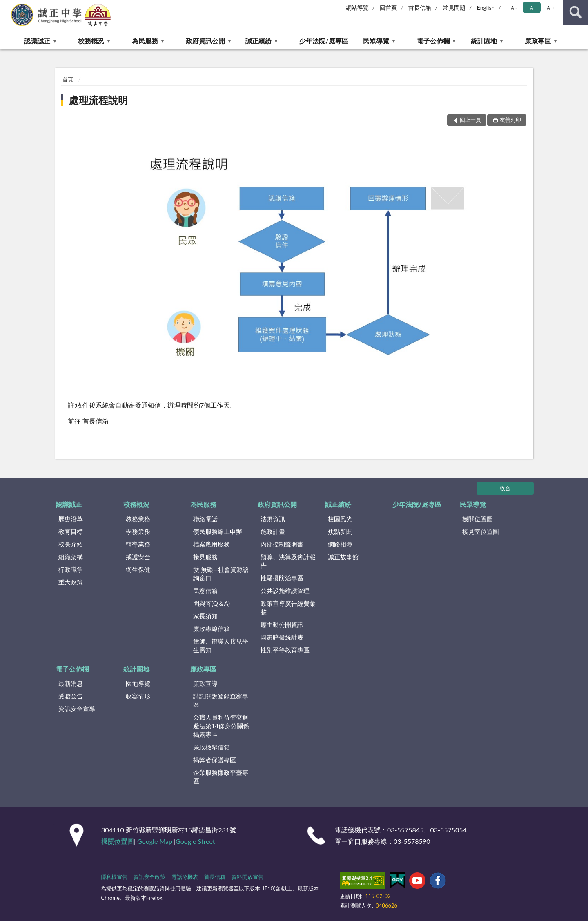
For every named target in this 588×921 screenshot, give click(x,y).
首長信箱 (420, 8)
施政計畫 (273, 531)
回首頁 (388, 8)
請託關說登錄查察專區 (221, 700)
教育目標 (71, 531)
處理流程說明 (98, 100)
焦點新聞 (340, 531)
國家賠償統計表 (282, 637)
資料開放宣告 (247, 877)
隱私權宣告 (114, 877)
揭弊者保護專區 (215, 760)
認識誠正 (37, 41)
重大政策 (71, 582)
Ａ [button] (532, 8)
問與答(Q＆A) (212, 603)
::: (7, 6)
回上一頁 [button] (470, 120)
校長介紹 (71, 544)
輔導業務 (138, 544)
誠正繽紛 (258, 41)
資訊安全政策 (149, 877)
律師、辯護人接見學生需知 (221, 646)
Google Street (195, 841)
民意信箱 (205, 591)
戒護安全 (138, 557)
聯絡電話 (205, 519)
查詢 (576, 12)
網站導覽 (357, 8)
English (486, 8)
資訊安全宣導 (77, 709)
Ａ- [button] (513, 8)
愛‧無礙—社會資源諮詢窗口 (221, 574)
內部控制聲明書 (282, 544)
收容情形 (138, 696)
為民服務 (145, 41)
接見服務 (205, 557)
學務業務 (138, 531)
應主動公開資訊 (282, 624)
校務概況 (91, 41)
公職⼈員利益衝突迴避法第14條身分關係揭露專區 (221, 726)
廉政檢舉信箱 (212, 747)
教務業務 (138, 519)
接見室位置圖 (481, 531)
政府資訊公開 (205, 41)
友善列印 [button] (510, 120)
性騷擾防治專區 (282, 578)
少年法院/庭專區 (324, 41)
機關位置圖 (478, 519)
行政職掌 (71, 569)
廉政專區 (538, 41)
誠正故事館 (343, 557)
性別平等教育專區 (285, 650)
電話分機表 (185, 877)
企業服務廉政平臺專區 (221, 777)
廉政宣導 (205, 683)
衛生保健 (138, 569)
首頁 (68, 79)
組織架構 (71, 557)
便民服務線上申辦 (218, 531)
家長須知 (205, 616)
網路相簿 (340, 544)
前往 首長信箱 (88, 421)
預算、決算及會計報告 (288, 561)
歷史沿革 (71, 519)
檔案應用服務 (212, 544)
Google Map (155, 841)
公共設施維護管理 (285, 591)
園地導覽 (138, 683)
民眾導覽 (376, 41)
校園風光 (340, 519)
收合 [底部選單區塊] (505, 488)
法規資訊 (273, 519)
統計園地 (484, 41)
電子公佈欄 (433, 41)
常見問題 (454, 8)
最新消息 (71, 683)
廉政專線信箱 (212, 629)
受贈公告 (71, 696)
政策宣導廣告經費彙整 (288, 608)
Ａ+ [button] (550, 8)
